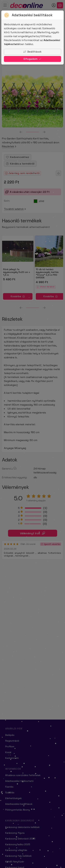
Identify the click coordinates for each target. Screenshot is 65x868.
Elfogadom (32, 59)
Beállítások (32, 52)
